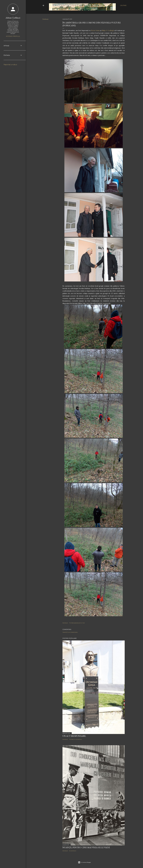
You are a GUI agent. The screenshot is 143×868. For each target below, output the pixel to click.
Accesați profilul (13, 36)
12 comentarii (73, 851)
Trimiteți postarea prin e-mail (77, 623)
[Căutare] (123, 5)
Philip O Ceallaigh (108, 30)
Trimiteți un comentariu (70, 632)
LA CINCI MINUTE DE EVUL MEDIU (76, 5)
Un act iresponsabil (74, 736)
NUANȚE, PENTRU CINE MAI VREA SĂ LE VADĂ (86, 847)
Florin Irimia (95, 30)
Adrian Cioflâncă (13, 18)
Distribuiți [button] (45, 19)
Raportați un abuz (10, 65)
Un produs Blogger (84, 862)
